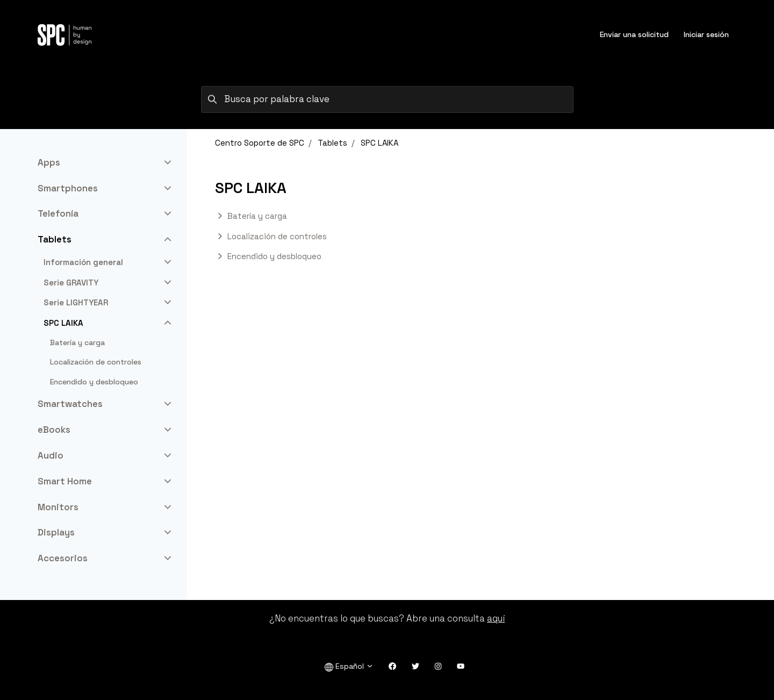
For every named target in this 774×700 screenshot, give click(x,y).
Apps (49, 162)
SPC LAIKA (379, 143)
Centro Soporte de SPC (260, 143)
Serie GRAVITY (71, 283)
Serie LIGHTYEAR (76, 302)
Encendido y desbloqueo (274, 256)
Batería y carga (257, 216)
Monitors (58, 507)
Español (349, 666)
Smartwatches (70, 404)
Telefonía (58, 213)
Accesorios (63, 558)
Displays (56, 532)
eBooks (54, 430)
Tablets (332, 143)
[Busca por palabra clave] (387, 99)
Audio (51, 455)
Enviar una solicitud (634, 34)
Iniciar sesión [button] (706, 34)
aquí (496, 618)
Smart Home (65, 481)
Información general (83, 262)
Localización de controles (277, 236)
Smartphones (68, 188)
